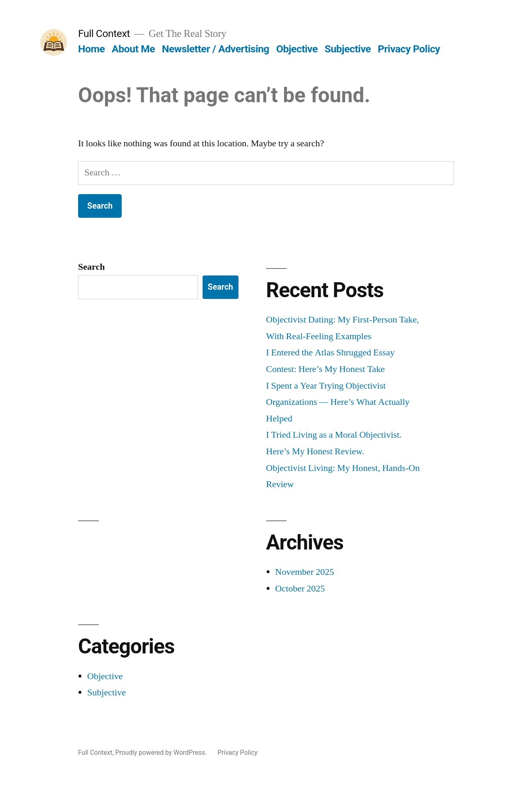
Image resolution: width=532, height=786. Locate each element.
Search (91, 267)
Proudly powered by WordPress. (162, 753)
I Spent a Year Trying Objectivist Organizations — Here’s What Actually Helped (338, 402)
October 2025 (300, 589)
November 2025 (305, 572)
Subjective (347, 49)
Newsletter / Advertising (216, 49)
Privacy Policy (409, 49)
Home (91, 49)
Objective (297, 49)
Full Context (104, 33)
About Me (133, 49)
